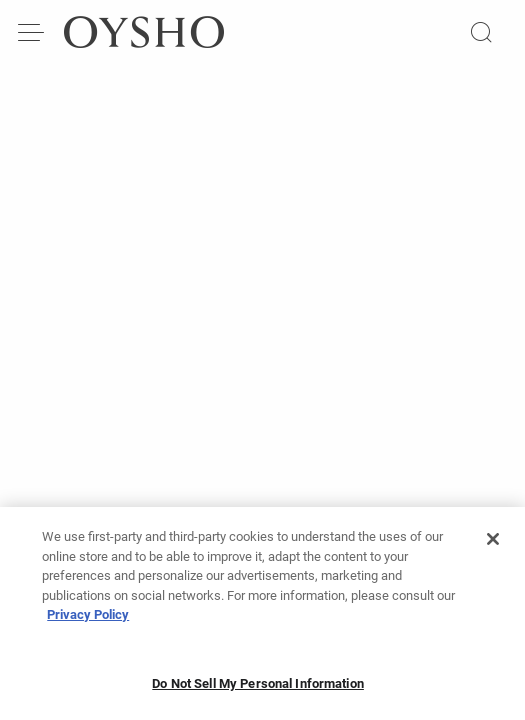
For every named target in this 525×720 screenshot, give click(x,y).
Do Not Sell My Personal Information (258, 689)
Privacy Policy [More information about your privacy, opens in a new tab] (88, 620)
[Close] (493, 545)
